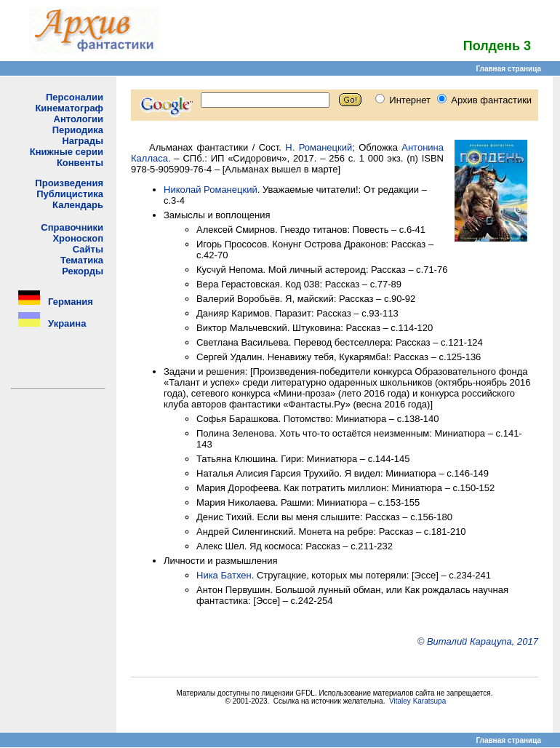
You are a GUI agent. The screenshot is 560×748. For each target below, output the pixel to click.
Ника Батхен (224, 575)
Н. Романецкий (319, 147)
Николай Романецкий (211, 190)
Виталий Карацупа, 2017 (483, 641)
